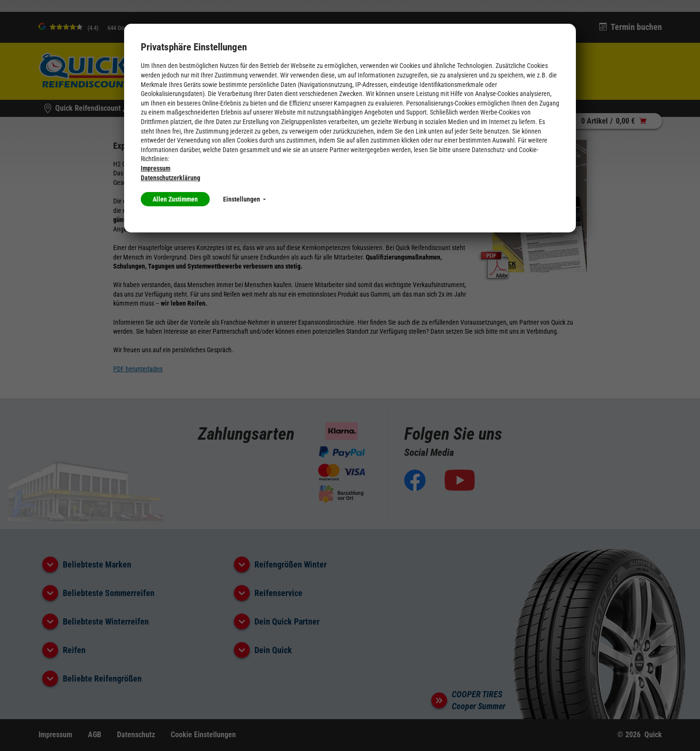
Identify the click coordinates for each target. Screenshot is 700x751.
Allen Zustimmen (175, 199)
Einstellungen (244, 199)
